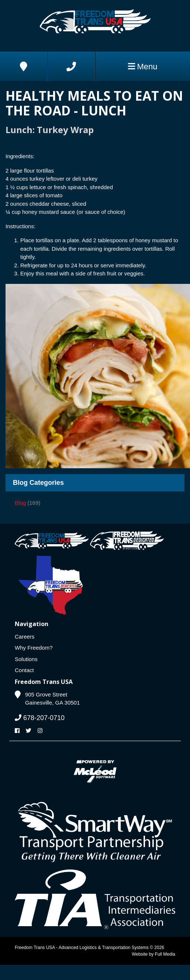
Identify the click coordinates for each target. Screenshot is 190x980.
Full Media (165, 954)
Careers (25, 637)
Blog (20, 503)
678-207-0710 (40, 718)
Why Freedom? (34, 648)
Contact (24, 670)
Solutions (26, 659)
